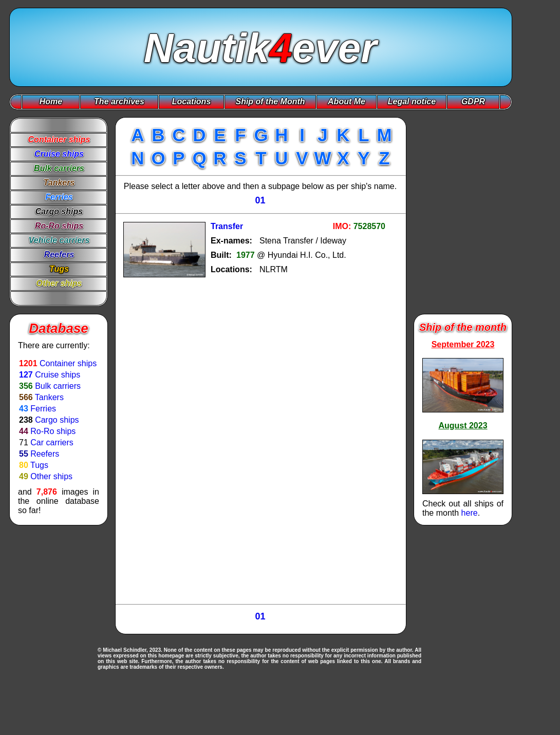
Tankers (49, 397)
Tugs (39, 465)
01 (260, 200)
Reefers (45, 454)
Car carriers (52, 442)
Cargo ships (57, 420)
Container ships (68, 363)
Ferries (43, 409)
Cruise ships (58, 375)
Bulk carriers (58, 386)
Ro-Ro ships (53, 431)
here (470, 513)
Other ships (51, 476)
